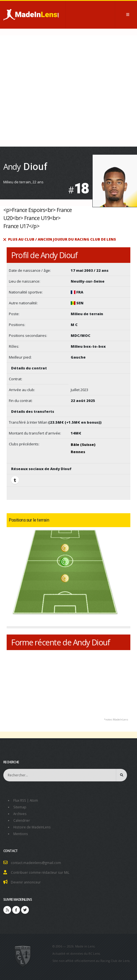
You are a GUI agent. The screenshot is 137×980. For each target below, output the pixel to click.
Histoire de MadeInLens (32, 827)
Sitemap (20, 807)
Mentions (21, 834)
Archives (20, 814)
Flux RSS (20, 800)
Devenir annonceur (26, 882)
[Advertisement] (68, 88)
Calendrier (22, 820)
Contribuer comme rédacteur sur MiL (40, 872)
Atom (34, 800)
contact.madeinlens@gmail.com (36, 863)
